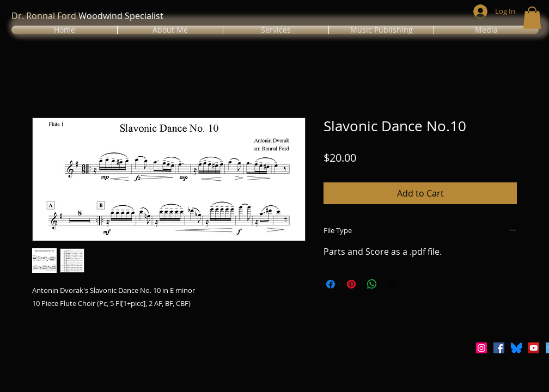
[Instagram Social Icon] (481, 348)
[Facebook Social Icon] (499, 348)
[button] (170, 30)
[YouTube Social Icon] (534, 348)
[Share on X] (393, 284)
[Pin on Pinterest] (351, 284)
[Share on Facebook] (331, 284)
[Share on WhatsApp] (372, 284)
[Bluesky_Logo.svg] (516, 348)
